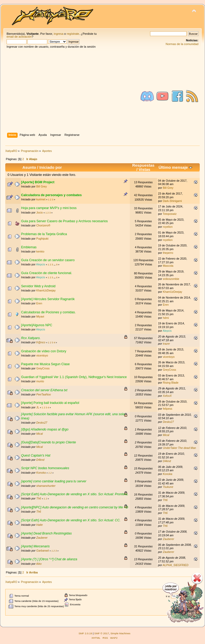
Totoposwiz (170, 214)
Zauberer (42, 538)
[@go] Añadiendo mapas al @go (45, 429)
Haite (40, 525)
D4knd (40, 460)
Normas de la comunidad (182, 44)
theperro (168, 253)
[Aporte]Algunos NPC (37, 325)
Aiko (39, 564)
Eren (39, 303)
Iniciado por (51, 167)
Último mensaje (175, 167)
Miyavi (40, 316)
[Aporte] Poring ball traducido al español (50, 403)
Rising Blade (170, 383)
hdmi (166, 318)
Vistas (145, 169)
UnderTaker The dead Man (179, 448)
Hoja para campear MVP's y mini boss (49, 208)
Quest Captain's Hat (36, 455)
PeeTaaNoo (44, 394)
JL (38, 407)
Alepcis (40, 264)
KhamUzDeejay (46, 290)
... (55, 265)
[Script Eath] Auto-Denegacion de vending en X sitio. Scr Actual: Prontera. (75, 494)
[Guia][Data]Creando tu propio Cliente (48, 442)
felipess (167, 409)
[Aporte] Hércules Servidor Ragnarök (48, 299)
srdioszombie (171, 279)
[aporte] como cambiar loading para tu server (54, 481)
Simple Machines (120, 633)
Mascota (168, 266)
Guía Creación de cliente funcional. (47, 273)
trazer (166, 344)
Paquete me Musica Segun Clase (45, 364)
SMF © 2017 (102, 633)
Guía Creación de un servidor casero (48, 260)
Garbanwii (43, 551)
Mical (40, 434)
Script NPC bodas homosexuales (45, 468)
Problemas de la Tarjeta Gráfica (44, 234)
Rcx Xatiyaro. (31, 338)
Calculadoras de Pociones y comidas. (48, 312)
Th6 (39, 498)
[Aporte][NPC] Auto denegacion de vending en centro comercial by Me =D (75, 507)
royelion (168, 227)
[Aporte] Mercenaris (35, 546)
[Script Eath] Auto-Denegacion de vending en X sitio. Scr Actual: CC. (71, 520)
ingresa (58, 34)
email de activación (19, 37)
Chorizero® (43, 225)
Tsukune (168, 487)
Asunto (29, 167)
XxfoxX (167, 396)
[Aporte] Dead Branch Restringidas (46, 533)
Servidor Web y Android (38, 286)
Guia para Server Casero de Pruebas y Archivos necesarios (64, 221)
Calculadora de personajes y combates (51, 195)
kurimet (41, 199)
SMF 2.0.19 (85, 633)
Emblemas (29, 247)
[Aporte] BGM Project (38, 182)
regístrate (73, 34)
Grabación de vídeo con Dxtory (44, 351)
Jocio (40, 212)
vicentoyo (42, 355)
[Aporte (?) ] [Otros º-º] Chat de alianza (49, 559)
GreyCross (43, 368)
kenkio (40, 251)
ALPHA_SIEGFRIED (176, 565)
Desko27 (42, 423)
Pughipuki (42, 239)
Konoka (41, 473)
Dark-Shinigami (172, 201)
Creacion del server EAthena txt (44, 390)
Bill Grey (42, 186)
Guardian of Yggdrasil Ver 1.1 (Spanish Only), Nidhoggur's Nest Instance (74, 377)
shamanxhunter (46, 486)
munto (40, 381)
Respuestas (143, 165)
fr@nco (41, 342)
